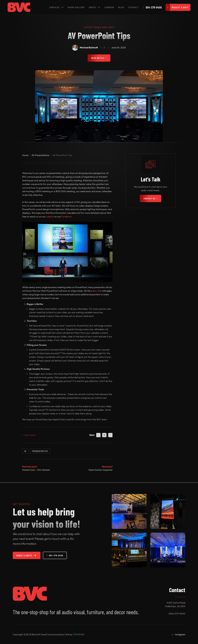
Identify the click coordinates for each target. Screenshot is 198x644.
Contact (133, 7)
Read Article (99, 58)
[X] (104, 435)
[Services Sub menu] (62, 7)
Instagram (180, 634)
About (92, 7)
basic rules (96, 291)
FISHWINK (79, 634)
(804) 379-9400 (177, 614)
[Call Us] (152, 7)
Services (54, 7)
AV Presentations (40, 155)
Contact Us (151, 199)
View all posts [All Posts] (29, 435)
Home (25, 155)
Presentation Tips (40, 451)
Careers (109, 7)
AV (25, 451)
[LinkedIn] (110, 435)
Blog (121, 7)
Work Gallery (76, 7)
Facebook (66, 217)
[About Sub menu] (99, 7)
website (50, 217)
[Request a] (178, 7)
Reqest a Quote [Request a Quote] (27, 555)
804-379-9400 (55, 555)
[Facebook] (98, 435)
